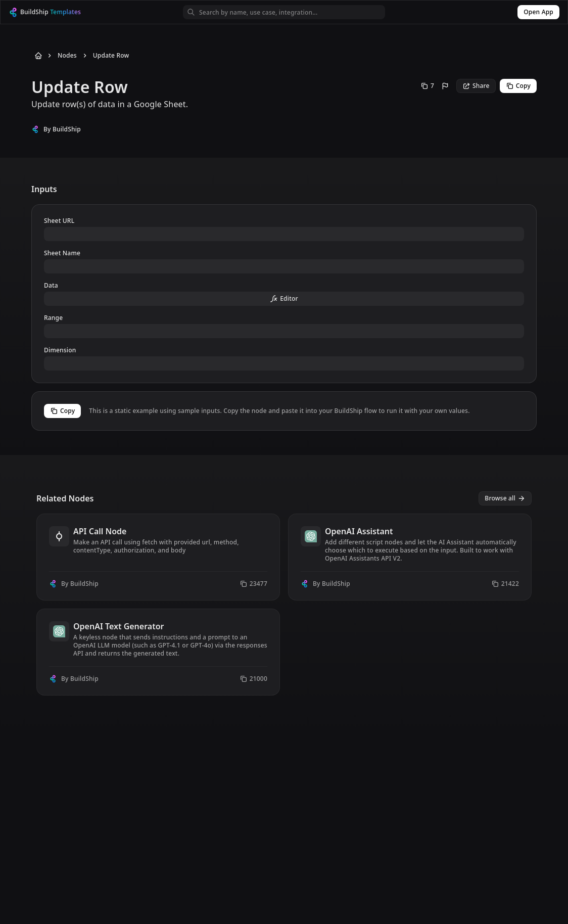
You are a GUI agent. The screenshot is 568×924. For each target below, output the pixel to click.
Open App (538, 12)
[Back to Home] (36, 56)
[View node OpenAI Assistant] (410, 557)
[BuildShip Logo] (54, 12)
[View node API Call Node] (158, 557)
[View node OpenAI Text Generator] (158, 652)
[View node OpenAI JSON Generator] (410, 652)
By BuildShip (62, 129)
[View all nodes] (505, 498)
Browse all (505, 498)
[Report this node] (445, 86)
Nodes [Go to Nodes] (67, 56)
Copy (518, 86)
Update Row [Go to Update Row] (111, 56)
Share (476, 86)
